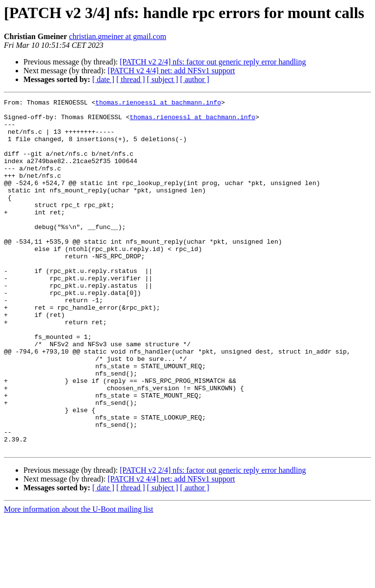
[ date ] (103, 79)
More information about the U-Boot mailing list (79, 579)
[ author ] (195, 79)
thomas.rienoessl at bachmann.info (158, 104)
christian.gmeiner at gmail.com (117, 36)
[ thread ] (131, 79)
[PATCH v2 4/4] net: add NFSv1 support (171, 71)
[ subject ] (163, 79)
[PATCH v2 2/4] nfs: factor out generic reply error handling (213, 62)
